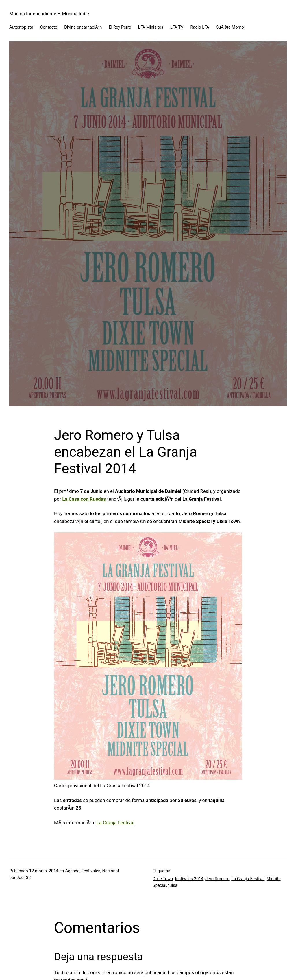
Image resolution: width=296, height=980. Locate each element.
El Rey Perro (120, 27)
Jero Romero (217, 879)
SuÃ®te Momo (230, 27)
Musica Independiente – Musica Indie (49, 14)
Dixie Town (163, 879)
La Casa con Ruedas (84, 499)
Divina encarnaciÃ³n (83, 27)
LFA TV (177, 27)
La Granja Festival (115, 823)
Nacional (110, 871)
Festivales (91, 871)
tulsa (173, 885)
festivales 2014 (189, 879)
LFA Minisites (151, 27)
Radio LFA (200, 27)
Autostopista (21, 27)
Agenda (72, 871)
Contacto (49, 27)
